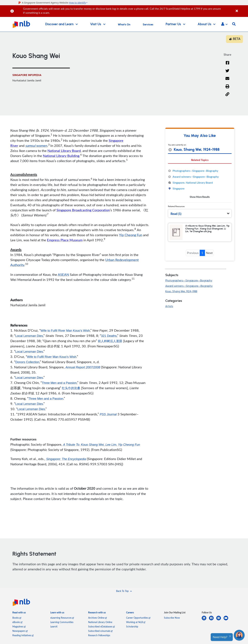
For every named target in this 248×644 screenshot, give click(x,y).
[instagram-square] (220, 620)
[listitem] (19, 613)
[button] (224, 24)
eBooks (17, 622)
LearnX (54, 626)
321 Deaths (109, 336)
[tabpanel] (200, 184)
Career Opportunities (138, 618)
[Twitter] (227, 73)
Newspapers (20, 631)
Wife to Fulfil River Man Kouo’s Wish (65, 331)
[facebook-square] (213, 620)
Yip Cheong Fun (131, 235)
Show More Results (200, 197)
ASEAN (63, 274)
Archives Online (97, 618)
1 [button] (202, 253)
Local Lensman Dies (29, 336)
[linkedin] (205, 620)
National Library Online (100, 622)
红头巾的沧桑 (71, 388)
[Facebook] (227, 65)
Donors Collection (27, 362)
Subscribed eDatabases (101, 626)
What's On (124, 25)
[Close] (241, 9)
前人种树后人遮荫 (110, 341)
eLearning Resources (62, 618)
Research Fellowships (99, 635)
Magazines (19, 626)
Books (17, 618)
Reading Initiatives (23, 635)
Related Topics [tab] (200, 160)
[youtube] (227, 620)
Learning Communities (62, 622)
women (36, 146)
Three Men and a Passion (59, 383)
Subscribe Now (172, 618)
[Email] (227, 81)
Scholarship (132, 626)
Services (148, 25)
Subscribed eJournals (100, 631)
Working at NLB (136, 622)
